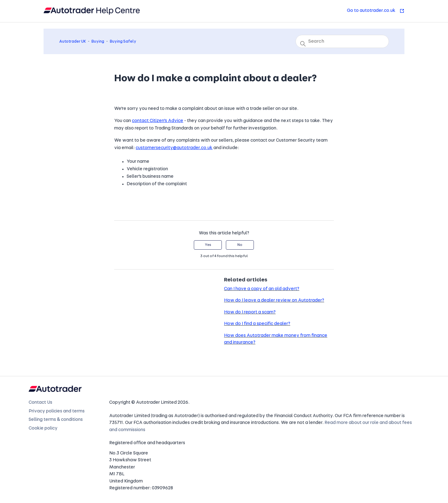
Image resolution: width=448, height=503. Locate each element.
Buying (98, 42)
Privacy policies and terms (57, 411)
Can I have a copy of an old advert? (262, 289)
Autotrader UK (72, 42)
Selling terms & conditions (56, 420)
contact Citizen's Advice (158, 121)
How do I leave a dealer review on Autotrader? (274, 301)
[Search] (342, 41)
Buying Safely (123, 42)
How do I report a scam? (250, 312)
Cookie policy (43, 428)
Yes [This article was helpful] (208, 245)
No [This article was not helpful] (240, 245)
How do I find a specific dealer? (257, 324)
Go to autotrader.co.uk (376, 11)
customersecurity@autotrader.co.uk (174, 148)
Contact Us (40, 403)
